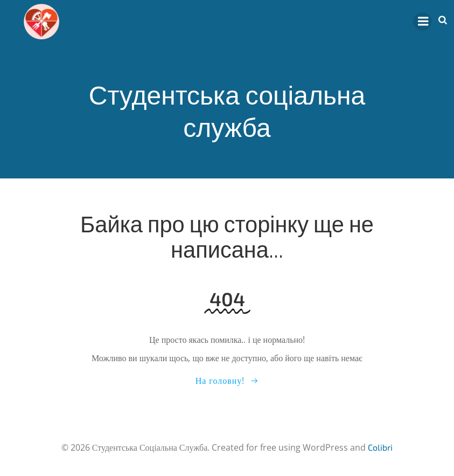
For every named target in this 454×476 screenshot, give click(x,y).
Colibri (380, 447)
